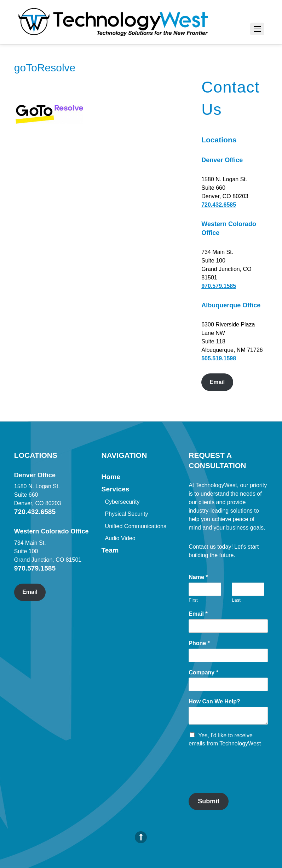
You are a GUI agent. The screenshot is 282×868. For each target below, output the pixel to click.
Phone (199, 643)
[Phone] (228, 655)
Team (110, 550)
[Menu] (257, 29)
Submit (209, 801)
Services (116, 489)
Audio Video (120, 538)
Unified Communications (136, 526)
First (193, 600)
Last (236, 600)
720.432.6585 (219, 205)
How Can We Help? (214, 701)
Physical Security (127, 514)
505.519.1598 (219, 358)
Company (203, 672)
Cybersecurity (122, 502)
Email (217, 382)
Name (198, 577)
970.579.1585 (219, 286)
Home (111, 477)
